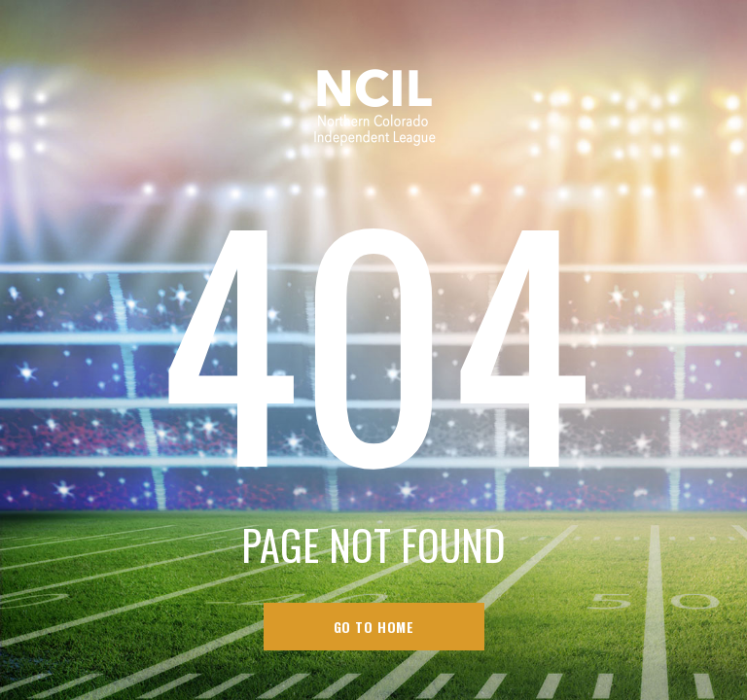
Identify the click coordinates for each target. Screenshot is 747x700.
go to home (374, 627)
